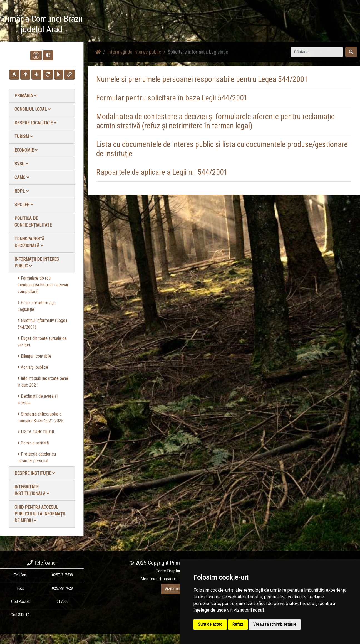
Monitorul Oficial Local (326, 25)
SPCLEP (24, 205)
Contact (292, 25)
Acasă (183, 25)
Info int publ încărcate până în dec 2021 (43, 382)
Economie (26, 150)
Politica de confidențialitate (33, 222)
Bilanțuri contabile (34, 356)
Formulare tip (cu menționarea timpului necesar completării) (43, 285)
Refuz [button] (238, 624)
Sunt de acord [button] (210, 624)
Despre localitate (35, 123)
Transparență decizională (29, 242)
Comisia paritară (33, 443)
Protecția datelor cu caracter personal (37, 457)
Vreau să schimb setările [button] (275, 624)
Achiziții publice (33, 367)
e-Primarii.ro (167, 579)
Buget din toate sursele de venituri (42, 342)
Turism (24, 137)
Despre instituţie (35, 473)
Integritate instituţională (32, 490)
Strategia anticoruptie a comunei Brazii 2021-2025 (40, 417)
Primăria (26, 96)
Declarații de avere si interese (38, 400)
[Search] (317, 52)
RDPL (22, 191)
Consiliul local (33, 109)
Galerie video (267, 25)
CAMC (22, 177)
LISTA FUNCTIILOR (36, 432)
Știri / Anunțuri (208, 25)
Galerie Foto (238, 25)
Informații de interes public (37, 263)
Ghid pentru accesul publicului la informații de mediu (40, 514)
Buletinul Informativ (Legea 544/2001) (42, 324)
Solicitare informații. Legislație (36, 306)
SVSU (21, 164)
